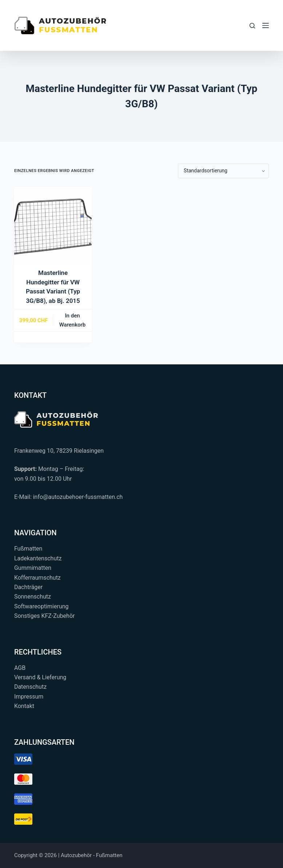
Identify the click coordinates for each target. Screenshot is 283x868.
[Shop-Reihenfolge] (223, 171)
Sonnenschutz (33, 597)
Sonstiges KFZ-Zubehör (45, 616)
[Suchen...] (252, 26)
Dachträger (28, 587)
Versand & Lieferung (40, 677)
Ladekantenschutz (38, 558)
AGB (20, 668)
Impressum (29, 697)
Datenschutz (30, 687)
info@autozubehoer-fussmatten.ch (78, 497)
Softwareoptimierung (41, 606)
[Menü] (266, 25)
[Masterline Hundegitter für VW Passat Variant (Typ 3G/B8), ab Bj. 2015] (53, 226)
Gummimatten (33, 568)
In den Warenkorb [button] (73, 320)
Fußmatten (28, 549)
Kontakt (24, 706)
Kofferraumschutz (37, 578)
